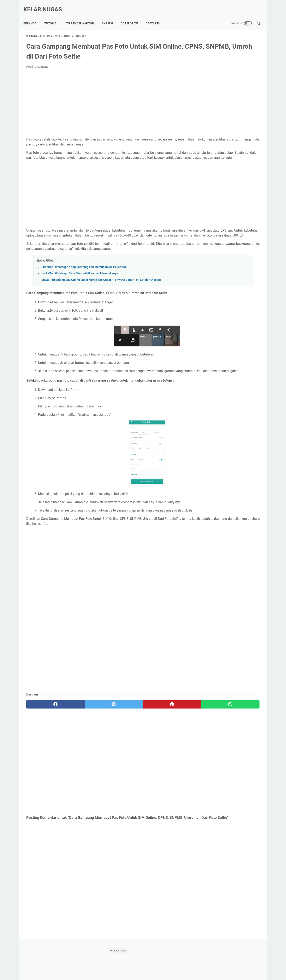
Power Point (208, 227)
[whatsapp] (163, 725)
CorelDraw (132, 16)
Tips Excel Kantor (83, 16)
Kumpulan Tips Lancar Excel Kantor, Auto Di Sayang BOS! (123, 965)
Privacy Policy (185, 965)
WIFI (238, 227)
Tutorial (54, 16)
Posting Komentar (38, 62)
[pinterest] (124, 725)
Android (221, 211)
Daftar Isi (156, 16)
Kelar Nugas (46, 5)
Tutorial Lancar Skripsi (68, 965)
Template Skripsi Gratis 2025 (222, 152)
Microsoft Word (234, 219)
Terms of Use (224, 965)
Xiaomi (250, 227)
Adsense (205, 211)
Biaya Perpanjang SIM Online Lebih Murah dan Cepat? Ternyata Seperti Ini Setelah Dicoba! (101, 291)
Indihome (237, 211)
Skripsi (110, 16)
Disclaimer (205, 965)
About (168, 965)
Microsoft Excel (210, 219)
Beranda (33, 16)
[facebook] (46, 725)
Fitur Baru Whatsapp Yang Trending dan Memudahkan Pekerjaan (84, 278)
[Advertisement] (105, 99)
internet (205, 234)
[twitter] (85, 725)
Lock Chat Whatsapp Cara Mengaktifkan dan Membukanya (80, 284)
